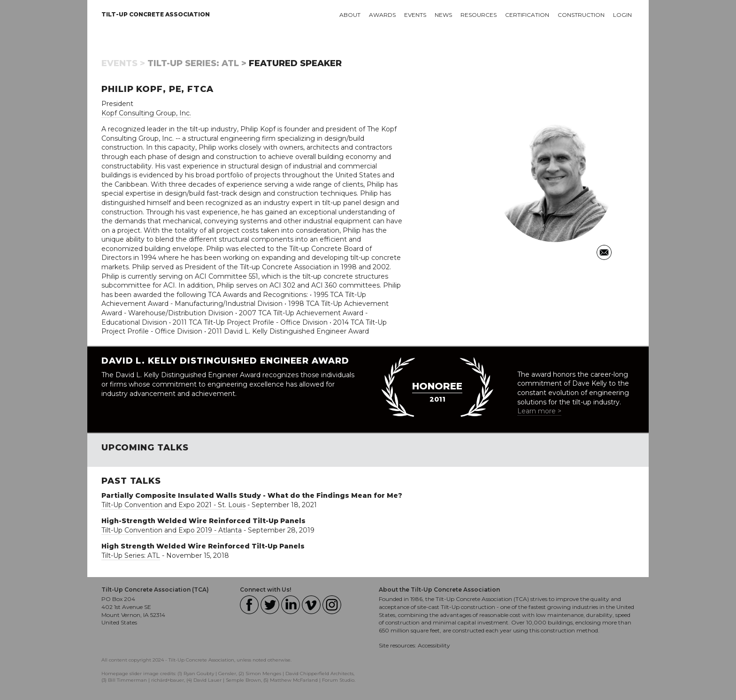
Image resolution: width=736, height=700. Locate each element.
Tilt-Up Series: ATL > (197, 63)
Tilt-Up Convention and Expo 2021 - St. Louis (173, 505)
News (443, 15)
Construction (581, 15)
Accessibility (434, 645)
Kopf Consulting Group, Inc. (146, 113)
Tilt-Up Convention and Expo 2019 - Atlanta (172, 530)
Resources (479, 15)
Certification (527, 15)
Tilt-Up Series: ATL (131, 555)
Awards (382, 15)
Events (415, 15)
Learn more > (539, 411)
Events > (123, 63)
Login (622, 15)
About (350, 15)
